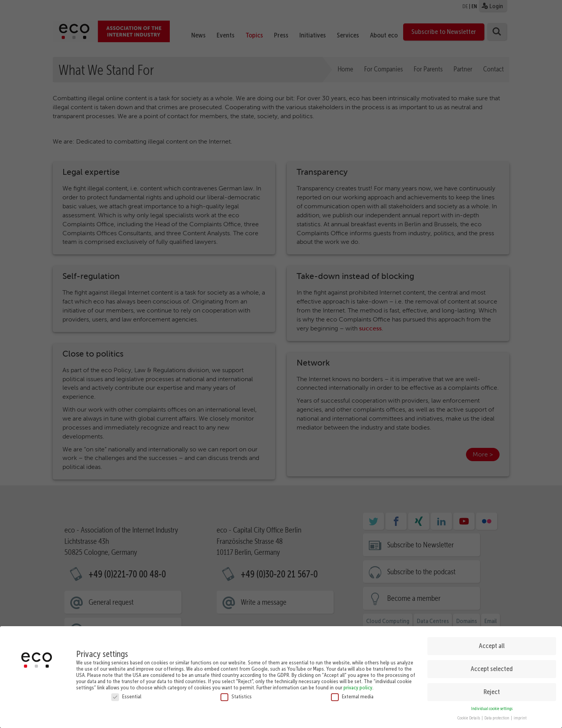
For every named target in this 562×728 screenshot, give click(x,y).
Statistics (236, 694)
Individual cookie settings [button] (492, 706)
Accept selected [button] (492, 666)
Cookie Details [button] (469, 716)
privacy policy (358, 685)
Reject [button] (492, 689)
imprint (520, 716)
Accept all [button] (492, 643)
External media (352, 694)
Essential (126, 694)
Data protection (497, 716)
